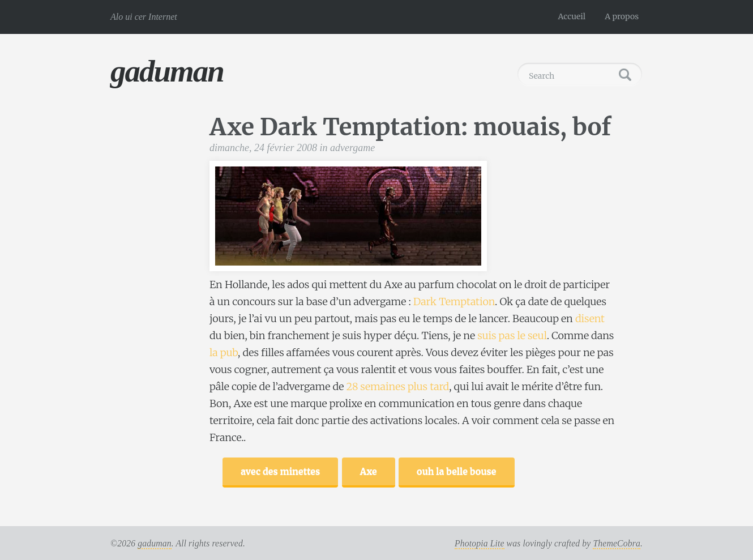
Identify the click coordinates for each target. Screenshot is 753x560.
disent (590, 319)
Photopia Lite (480, 543)
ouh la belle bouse (456, 471)
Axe (369, 471)
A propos (622, 16)
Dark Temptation (454, 302)
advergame (352, 148)
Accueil (572, 16)
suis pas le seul (512, 335)
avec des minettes (280, 471)
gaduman (167, 71)
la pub (224, 352)
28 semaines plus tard (398, 386)
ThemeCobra (617, 543)
